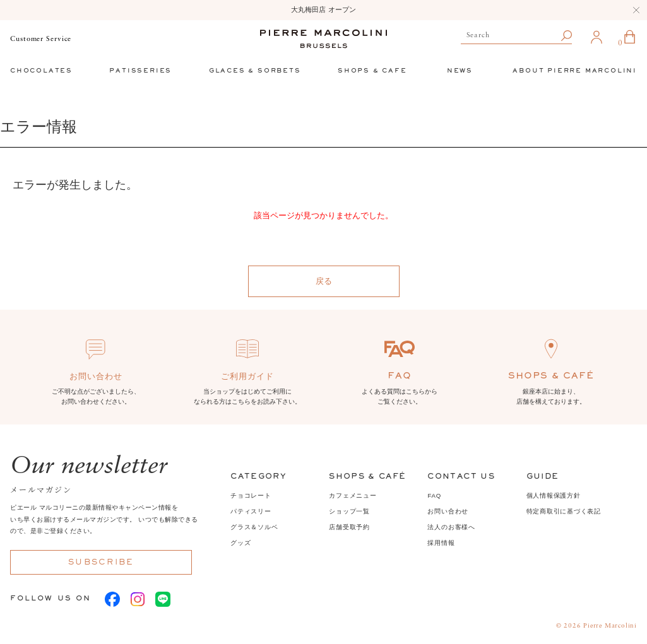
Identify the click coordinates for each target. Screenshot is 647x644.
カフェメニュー (353, 495)
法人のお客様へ (451, 527)
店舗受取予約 (349, 527)
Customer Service (41, 39)
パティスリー (251, 511)
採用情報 (441, 543)
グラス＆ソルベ (254, 527)
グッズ (240, 543)
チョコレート (251, 495)
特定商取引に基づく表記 (564, 511)
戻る (324, 281)
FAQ (434, 495)
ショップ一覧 (349, 511)
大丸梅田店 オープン (323, 9)
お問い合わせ (448, 511)
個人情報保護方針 (554, 495)
